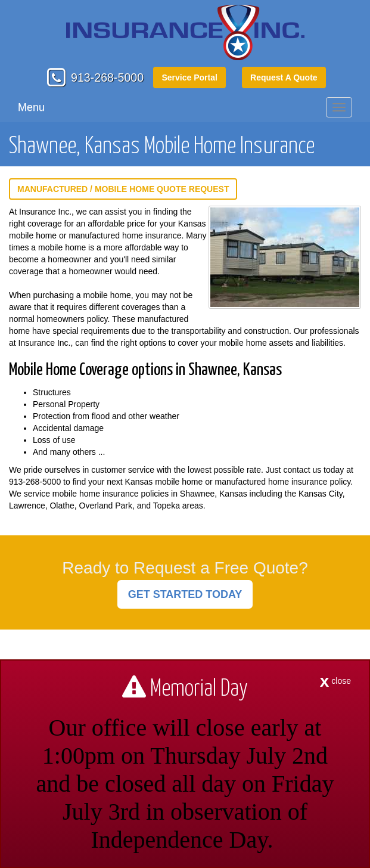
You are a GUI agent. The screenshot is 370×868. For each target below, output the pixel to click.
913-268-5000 (107, 77)
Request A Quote (284, 77)
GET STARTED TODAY (185, 594)
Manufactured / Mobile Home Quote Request (123, 189)
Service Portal (189, 77)
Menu (31, 107)
